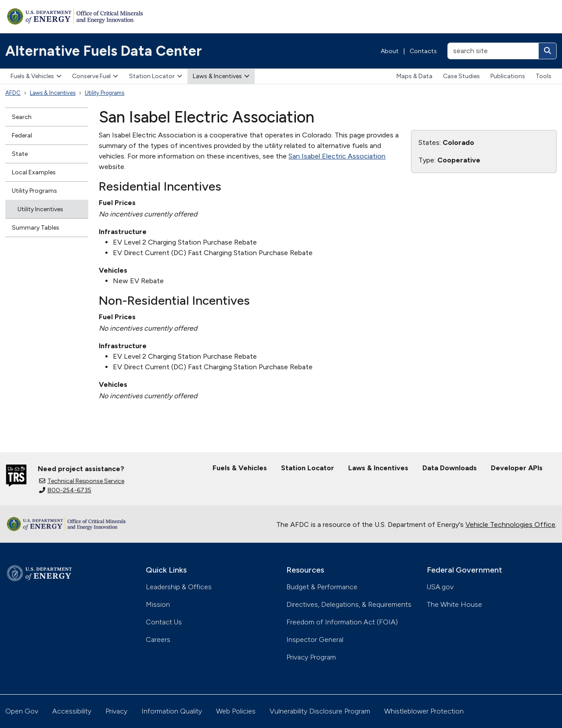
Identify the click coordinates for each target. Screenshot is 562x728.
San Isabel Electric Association (337, 156)
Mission (158, 604)
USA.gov (440, 587)
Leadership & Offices (179, 587)
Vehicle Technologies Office (510, 524)
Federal (22, 135)
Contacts (423, 51)
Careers (158, 640)
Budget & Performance (322, 587)
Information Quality (172, 711)
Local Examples (34, 172)
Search (22, 117)
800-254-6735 (65, 490)
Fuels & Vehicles (36, 76)
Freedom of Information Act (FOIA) (342, 622)
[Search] (548, 51)
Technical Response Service (82, 481)
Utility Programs (104, 93)
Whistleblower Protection (424, 711)
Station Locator (156, 76)
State (20, 154)
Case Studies (461, 76)
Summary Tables (36, 228)
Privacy (116, 711)
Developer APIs (517, 468)
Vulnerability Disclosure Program (320, 711)
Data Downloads (450, 468)
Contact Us (164, 622)
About (390, 51)
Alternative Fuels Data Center (104, 51)
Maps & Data (414, 76)
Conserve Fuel (95, 76)
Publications (508, 76)
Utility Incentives (40, 209)
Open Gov (22, 711)
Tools (544, 76)
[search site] (493, 51)
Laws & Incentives (221, 76)
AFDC (13, 93)
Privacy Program (311, 657)
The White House (454, 604)
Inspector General (315, 640)
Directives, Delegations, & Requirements (349, 604)
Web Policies (236, 711)
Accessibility (72, 711)
